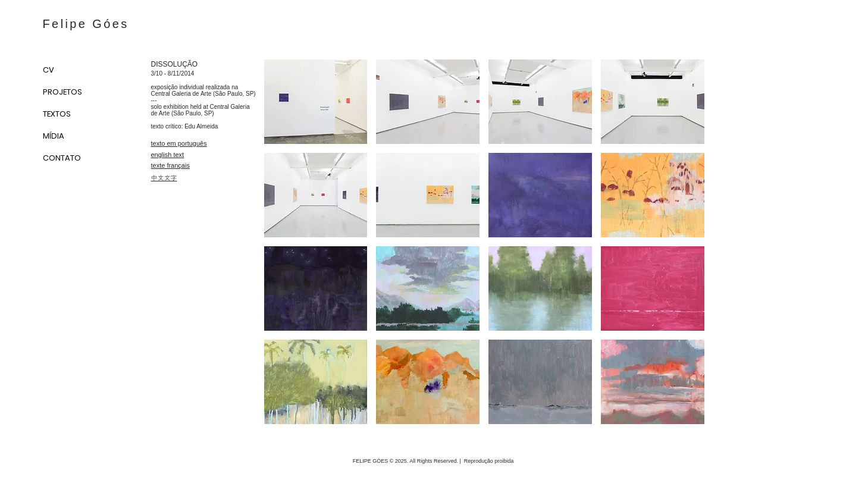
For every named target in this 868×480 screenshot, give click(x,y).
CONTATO (62, 158)
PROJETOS (62, 92)
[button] (316, 102)
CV (48, 70)
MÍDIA (54, 136)
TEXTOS (57, 114)
